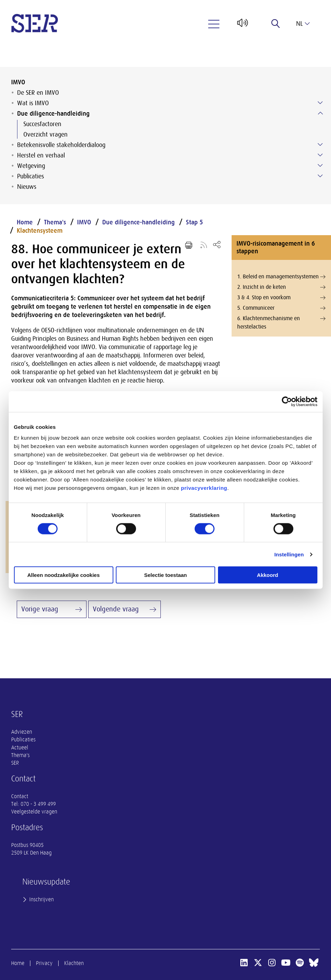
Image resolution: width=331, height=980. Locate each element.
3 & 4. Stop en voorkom (281, 298)
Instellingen (289, 554)
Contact (20, 796)
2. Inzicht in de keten (281, 287)
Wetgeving (31, 166)
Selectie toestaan (165, 575)
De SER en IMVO (38, 93)
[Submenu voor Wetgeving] (320, 165)
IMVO (18, 82)
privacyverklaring (204, 488)
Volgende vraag (116, 609)
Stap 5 (194, 222)
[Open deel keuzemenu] (217, 244)
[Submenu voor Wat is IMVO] (320, 103)
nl (303, 24)
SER (15, 763)
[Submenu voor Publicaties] (320, 176)
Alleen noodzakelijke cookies (63, 575)
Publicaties (31, 176)
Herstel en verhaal (41, 155)
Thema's (55, 222)
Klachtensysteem (40, 231)
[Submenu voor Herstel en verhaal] (320, 155)
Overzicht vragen (46, 134)
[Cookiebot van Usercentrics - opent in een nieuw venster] (287, 401)
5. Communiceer (281, 308)
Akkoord (268, 575)
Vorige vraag (40, 609)
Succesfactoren (42, 124)
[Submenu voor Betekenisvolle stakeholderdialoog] (320, 145)
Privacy (44, 963)
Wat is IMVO (33, 103)
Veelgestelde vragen (34, 812)
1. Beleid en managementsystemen (281, 277)
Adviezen (22, 732)
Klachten (74, 963)
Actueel (20, 748)
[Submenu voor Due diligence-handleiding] (320, 113)
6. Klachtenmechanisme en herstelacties (281, 322)
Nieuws (27, 187)
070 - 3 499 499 (38, 804)
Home (25, 222)
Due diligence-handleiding (53, 114)
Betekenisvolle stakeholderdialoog (61, 145)
